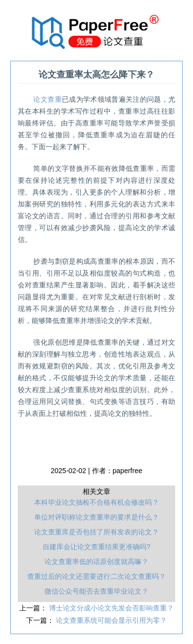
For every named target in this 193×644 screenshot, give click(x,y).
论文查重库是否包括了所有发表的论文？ (96, 532)
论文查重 (47, 99)
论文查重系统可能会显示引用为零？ (111, 620)
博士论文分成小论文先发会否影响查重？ (111, 608)
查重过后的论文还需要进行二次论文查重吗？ (96, 576)
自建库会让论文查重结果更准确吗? (96, 547)
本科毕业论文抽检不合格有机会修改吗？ (96, 502)
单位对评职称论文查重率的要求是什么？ (96, 517)
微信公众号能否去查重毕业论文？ (96, 591)
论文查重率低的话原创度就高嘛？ (96, 562)
